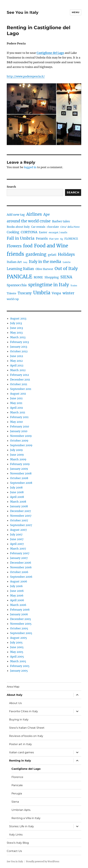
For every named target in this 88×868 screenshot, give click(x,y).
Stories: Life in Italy (21, 826)
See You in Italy (23, 12)
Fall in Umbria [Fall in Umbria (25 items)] (21, 238)
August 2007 (18, 530)
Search (11, 187)
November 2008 (21, 473)
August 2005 (19, 638)
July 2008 (16, 487)
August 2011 (18, 394)
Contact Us (14, 851)
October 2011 (19, 384)
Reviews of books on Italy (26, 736)
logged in (30, 167)
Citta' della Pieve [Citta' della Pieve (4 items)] (70, 227)
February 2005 (20, 666)
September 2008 (21, 483)
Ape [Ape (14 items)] (47, 214)
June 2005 (17, 647)
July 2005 (16, 642)
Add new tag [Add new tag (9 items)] (16, 215)
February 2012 (20, 375)
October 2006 (19, 572)
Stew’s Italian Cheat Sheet (27, 728)
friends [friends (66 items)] (15, 254)
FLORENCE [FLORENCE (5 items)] (71, 239)
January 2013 (19, 347)
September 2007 (21, 525)
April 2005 (17, 657)
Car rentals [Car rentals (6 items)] (38, 227)
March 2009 (18, 459)
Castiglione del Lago (26, 769)
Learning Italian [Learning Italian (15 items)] (20, 269)
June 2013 (17, 328)
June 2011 (16, 398)
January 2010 (19, 431)
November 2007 (21, 516)
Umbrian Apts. (21, 810)
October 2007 (19, 520)
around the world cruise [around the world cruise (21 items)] (29, 221)
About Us (15, 703)
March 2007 (18, 549)
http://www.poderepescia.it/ (26, 76)
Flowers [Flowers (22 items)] (14, 246)
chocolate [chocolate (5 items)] (53, 227)
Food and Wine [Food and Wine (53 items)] (51, 246)
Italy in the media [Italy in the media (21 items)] (45, 262)
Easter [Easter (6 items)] (43, 232)
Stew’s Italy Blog (18, 843)
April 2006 (17, 600)
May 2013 (16, 333)
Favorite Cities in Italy (24, 711)
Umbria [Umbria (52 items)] (42, 293)
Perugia (17, 793)
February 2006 (20, 610)
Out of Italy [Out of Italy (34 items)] (66, 268)
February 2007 (20, 553)
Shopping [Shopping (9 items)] (52, 277)
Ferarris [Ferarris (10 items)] (42, 239)
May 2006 (17, 595)
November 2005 (21, 624)
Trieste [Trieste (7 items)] (11, 293)
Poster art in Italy (20, 744)
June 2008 (17, 492)
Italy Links (16, 835)
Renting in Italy (20, 761)
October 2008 (19, 478)
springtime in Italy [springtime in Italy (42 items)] (49, 285)
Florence (17, 777)
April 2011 (17, 408)
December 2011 (20, 379)
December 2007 (20, 511)
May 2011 (16, 403)
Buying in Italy (19, 720)
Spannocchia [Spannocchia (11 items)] (17, 285)
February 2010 (20, 426)
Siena (15, 802)
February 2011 (19, 417)
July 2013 (16, 323)
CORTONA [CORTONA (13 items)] (29, 232)
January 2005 (19, 671)
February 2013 (19, 342)
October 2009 (19, 441)
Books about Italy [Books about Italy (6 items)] (18, 227)
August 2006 (19, 581)
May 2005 (17, 652)
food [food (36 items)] (28, 246)
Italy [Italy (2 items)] (25, 262)
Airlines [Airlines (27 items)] (34, 214)
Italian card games (21, 752)
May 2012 (16, 361)
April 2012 (17, 365)
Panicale (17, 785)
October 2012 (19, 351)
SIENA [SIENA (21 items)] (66, 277)
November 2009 (21, 436)
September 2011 (21, 389)
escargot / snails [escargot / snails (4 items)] (58, 233)
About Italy (15, 695)
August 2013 (18, 318)
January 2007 (19, 558)
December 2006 (21, 563)
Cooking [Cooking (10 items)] (13, 232)
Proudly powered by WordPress (43, 862)
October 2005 (19, 628)
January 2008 (19, 506)
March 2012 (18, 370)
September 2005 (21, 633)
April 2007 (17, 544)
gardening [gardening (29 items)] (36, 254)
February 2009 (20, 464)
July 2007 (16, 534)
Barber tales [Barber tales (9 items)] (61, 221)
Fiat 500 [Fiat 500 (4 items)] (54, 239)
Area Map (13, 687)
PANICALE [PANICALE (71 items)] (19, 277)
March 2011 (18, 412)
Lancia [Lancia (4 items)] (67, 262)
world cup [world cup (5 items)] (13, 299)
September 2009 (21, 445)
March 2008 (18, 502)
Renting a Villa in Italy (26, 818)
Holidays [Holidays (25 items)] (66, 254)
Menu (76, 12)
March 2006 (18, 605)
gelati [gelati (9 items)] (52, 255)
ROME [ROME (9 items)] (38, 277)
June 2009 (17, 455)
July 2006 (16, 586)
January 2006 (19, 614)
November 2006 (21, 567)
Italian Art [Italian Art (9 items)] (14, 262)
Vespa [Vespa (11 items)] (56, 293)
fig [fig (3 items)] (62, 239)
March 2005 (18, 661)
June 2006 (17, 591)
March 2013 (18, 337)
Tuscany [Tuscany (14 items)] (25, 293)
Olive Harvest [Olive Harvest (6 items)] (44, 269)
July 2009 (16, 450)
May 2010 (16, 422)
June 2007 (17, 539)
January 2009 (19, 469)
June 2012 (17, 356)
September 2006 (21, 577)
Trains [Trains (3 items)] (74, 286)
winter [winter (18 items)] (68, 293)
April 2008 (17, 497)
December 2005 (21, 619)
